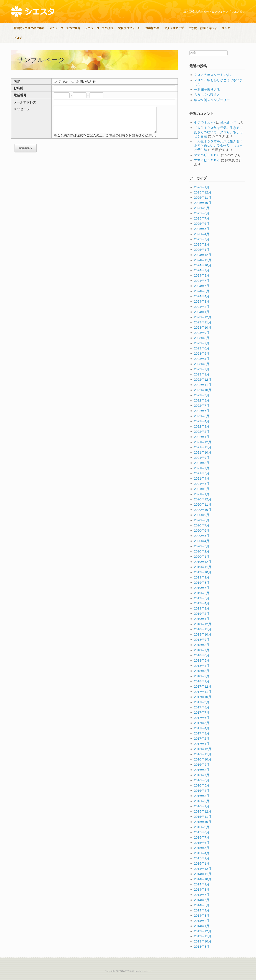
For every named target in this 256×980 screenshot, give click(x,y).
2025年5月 (202, 229)
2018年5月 (202, 660)
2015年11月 (203, 817)
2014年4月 (202, 910)
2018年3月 (202, 671)
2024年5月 (202, 291)
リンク (226, 28)
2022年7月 (202, 406)
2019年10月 (203, 572)
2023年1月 (202, 374)
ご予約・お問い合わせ (203, 28)
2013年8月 (202, 946)
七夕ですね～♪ (205, 122)
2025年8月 (202, 213)
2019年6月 (202, 593)
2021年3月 (202, 484)
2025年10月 (203, 203)
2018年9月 (202, 640)
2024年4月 (202, 296)
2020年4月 (202, 541)
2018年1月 (202, 681)
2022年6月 (202, 411)
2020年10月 (203, 510)
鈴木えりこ (228, 122)
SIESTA (120, 971)
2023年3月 (202, 364)
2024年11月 (203, 260)
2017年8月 (202, 707)
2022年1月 (202, 437)
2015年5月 (202, 848)
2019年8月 (202, 583)
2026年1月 (202, 187)
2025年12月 (203, 192)
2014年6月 (202, 900)
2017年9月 (202, 702)
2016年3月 (202, 796)
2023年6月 (202, 348)
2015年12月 (203, 811)
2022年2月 (202, 432)
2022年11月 (203, 385)
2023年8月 (202, 338)
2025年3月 (202, 239)
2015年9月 (202, 827)
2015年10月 (203, 822)
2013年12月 (203, 931)
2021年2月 (202, 489)
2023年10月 (203, 327)
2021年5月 (202, 473)
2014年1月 (202, 926)
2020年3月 (202, 546)
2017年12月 (203, 686)
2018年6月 (202, 655)
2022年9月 (202, 395)
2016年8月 (202, 770)
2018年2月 (202, 676)
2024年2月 (202, 307)
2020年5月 (202, 536)
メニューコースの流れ (99, 28)
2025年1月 (202, 250)
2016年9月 (202, 764)
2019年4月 (202, 603)
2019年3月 (202, 608)
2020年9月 (202, 515)
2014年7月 (202, 895)
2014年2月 (202, 921)
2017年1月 (202, 744)
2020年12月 (203, 499)
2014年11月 (203, 874)
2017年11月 (203, 692)
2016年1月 (202, 806)
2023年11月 (203, 322)
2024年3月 (202, 301)
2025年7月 (202, 218)
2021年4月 (202, 478)
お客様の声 (152, 28)
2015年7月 (202, 837)
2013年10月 (203, 941)
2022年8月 (202, 400)
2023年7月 (202, 343)
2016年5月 (202, 785)
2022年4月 (202, 421)
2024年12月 (203, 255)
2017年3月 (202, 733)
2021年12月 (203, 442)
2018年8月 (202, 645)
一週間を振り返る (207, 89)
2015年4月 (202, 853)
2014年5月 (202, 905)
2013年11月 (203, 936)
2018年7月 (202, 650)
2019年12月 (203, 562)
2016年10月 (203, 759)
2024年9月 (202, 270)
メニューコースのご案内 (65, 28)
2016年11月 (203, 754)
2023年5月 (202, 353)
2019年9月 (202, 577)
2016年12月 (203, 749)
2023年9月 (202, 333)
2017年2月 (202, 738)
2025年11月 (203, 197)
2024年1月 (202, 312)
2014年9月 (202, 884)
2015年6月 (202, 843)
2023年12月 (203, 317)
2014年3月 (202, 915)
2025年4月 (202, 234)
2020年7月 (202, 525)
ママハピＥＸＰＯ (207, 155)
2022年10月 (203, 390)
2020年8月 (202, 520)
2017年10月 (203, 697)
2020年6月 (202, 530)
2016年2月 (202, 801)
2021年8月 (202, 463)
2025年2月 (202, 244)
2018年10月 (203, 634)
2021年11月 (203, 447)
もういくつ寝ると (207, 95)
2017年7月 (202, 712)
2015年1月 (202, 863)
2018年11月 (203, 629)
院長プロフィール (129, 28)
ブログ (18, 38)
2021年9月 (202, 458)
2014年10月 (203, 879)
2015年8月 (202, 832)
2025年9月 (202, 208)
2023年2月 (202, 369)
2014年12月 (203, 869)
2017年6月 (202, 718)
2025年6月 (202, 224)
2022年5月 (202, 416)
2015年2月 (202, 858)
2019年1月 (202, 619)
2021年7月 (202, 468)
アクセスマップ (174, 28)
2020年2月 (202, 551)
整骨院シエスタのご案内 (29, 28)
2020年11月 (203, 504)
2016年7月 (202, 775)
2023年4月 (202, 359)
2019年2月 (202, 614)
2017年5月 (202, 723)
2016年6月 (202, 780)
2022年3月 (202, 426)
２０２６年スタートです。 (214, 75)
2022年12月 (203, 379)
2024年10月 (203, 265)
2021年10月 (203, 452)
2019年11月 (203, 567)
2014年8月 (202, 889)
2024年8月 (202, 275)
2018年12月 (203, 624)
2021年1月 (202, 494)
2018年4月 (202, 666)
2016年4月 (202, 791)
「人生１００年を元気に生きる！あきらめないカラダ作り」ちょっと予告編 (218, 132)
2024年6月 (202, 286)
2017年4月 (202, 728)
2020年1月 (202, 556)
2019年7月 (202, 588)
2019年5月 (202, 598)
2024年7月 (202, 281)
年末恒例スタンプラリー (212, 100)
